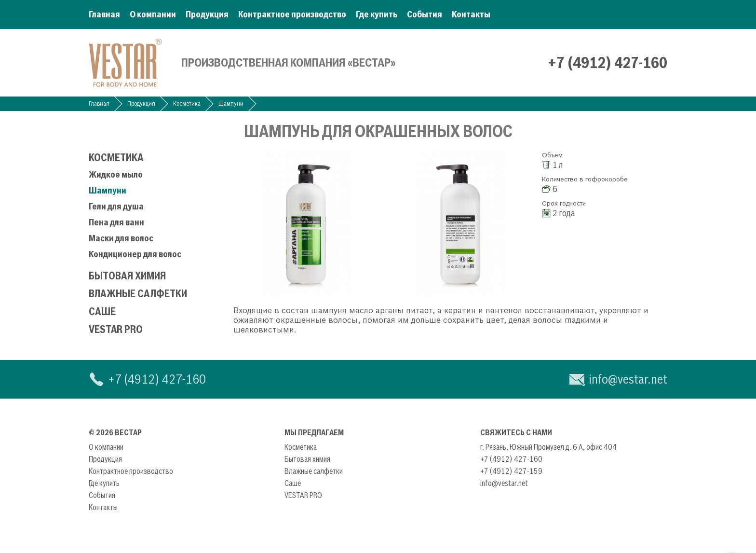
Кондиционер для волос (135, 254)
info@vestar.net (628, 379)
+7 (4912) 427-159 (511, 471)
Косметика (187, 104)
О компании (153, 14)
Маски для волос (121, 238)
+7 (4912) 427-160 (607, 63)
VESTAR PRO (116, 329)
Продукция (207, 14)
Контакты (471, 14)
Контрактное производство (292, 14)
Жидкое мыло (116, 174)
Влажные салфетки (138, 294)
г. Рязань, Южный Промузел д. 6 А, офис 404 (548, 447)
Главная (104, 14)
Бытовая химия (127, 276)
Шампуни (231, 104)
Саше (102, 311)
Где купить (377, 14)
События (425, 14)
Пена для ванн (116, 222)
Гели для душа (116, 206)
